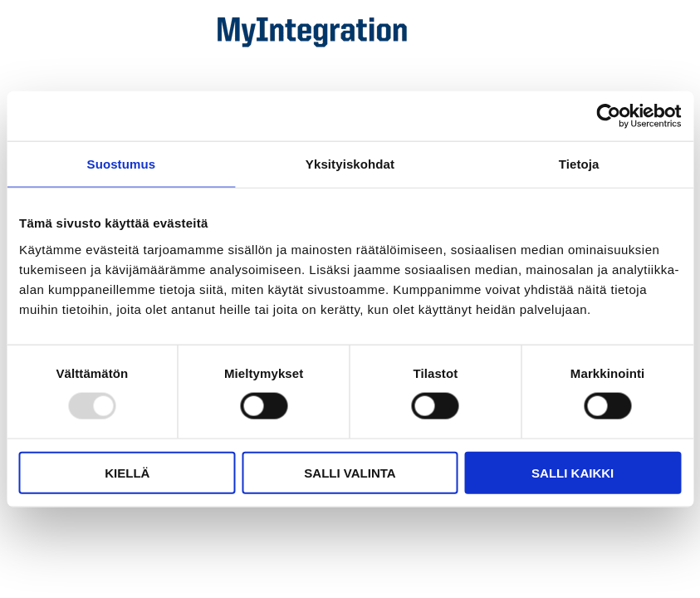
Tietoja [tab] (579, 164)
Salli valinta (350, 472)
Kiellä (127, 472)
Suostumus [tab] (122, 164)
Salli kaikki (573, 472)
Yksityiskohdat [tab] (350, 164)
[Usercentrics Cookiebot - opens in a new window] (608, 116)
